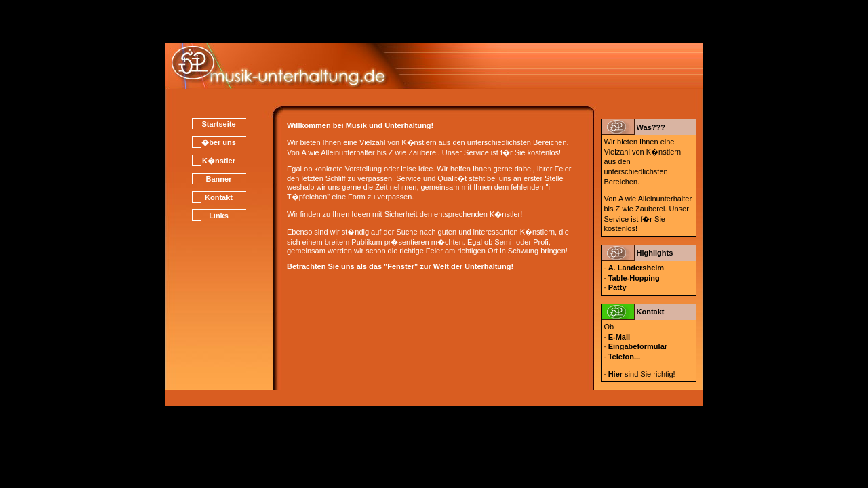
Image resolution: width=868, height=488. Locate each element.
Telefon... (624, 357)
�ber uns (219, 142)
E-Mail (619, 337)
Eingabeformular (638, 346)
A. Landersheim (636, 268)
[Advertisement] (434, 20)
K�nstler (219, 161)
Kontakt (219, 197)
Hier (615, 374)
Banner (219, 179)
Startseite (218, 124)
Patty (617, 287)
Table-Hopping (634, 278)
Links (219, 216)
